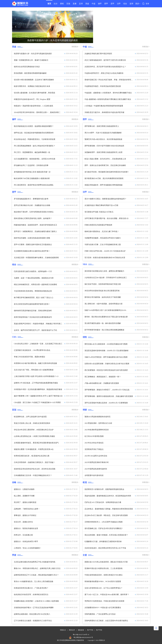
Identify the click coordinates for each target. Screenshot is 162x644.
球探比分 (63, 630)
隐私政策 (81, 630)
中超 (94, 4)
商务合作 (72, 630)
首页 (49, 4)
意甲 (112, 4)
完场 (68, 4)
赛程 (62, 4)
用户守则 (90, 630)
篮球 (131, 4)
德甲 (100, 4)
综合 (125, 4)
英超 (87, 4)
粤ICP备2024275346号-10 (81, 635)
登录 (147, 4)
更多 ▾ (138, 4)
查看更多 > (75, 47)
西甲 (106, 4)
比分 (56, 4)
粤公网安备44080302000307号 (83, 637)
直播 (75, 4)
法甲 (119, 4)
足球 (81, 4)
